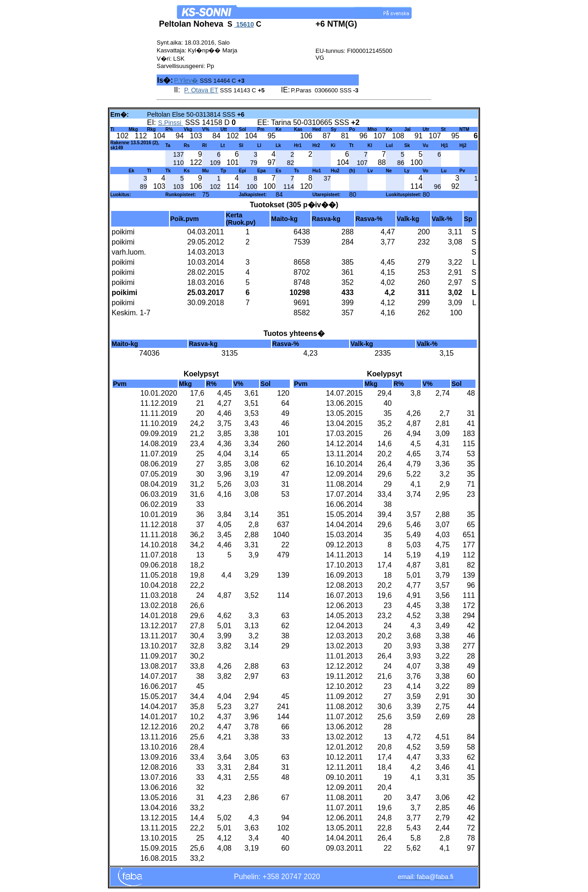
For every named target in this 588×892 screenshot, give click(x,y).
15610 (244, 24)
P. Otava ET (201, 90)
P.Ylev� (186, 80)
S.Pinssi (170, 123)
